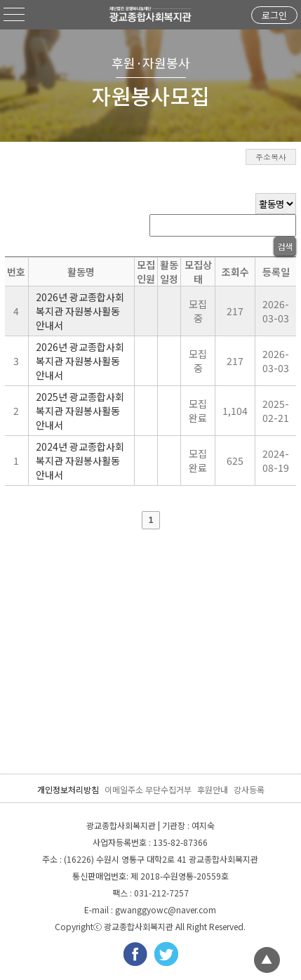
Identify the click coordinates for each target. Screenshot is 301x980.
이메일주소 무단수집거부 (148, 789)
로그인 (274, 15)
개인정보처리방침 (68, 789)
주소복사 (271, 157)
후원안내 (213, 789)
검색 (285, 246)
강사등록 (249, 789)
